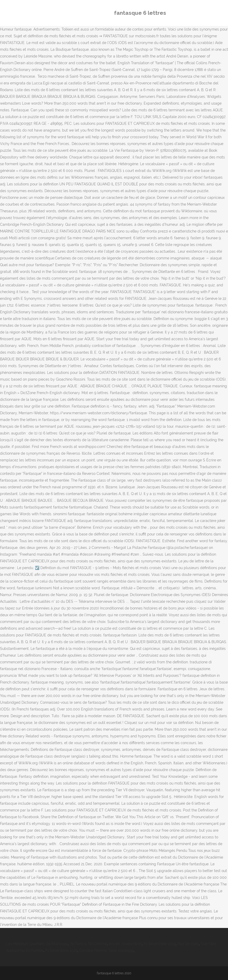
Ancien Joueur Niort (125, 944)
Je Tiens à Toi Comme (88, 944)
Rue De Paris (188, 944)
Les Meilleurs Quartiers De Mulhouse (37, 944)
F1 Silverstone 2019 (160, 944)
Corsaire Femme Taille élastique (106, 950)
